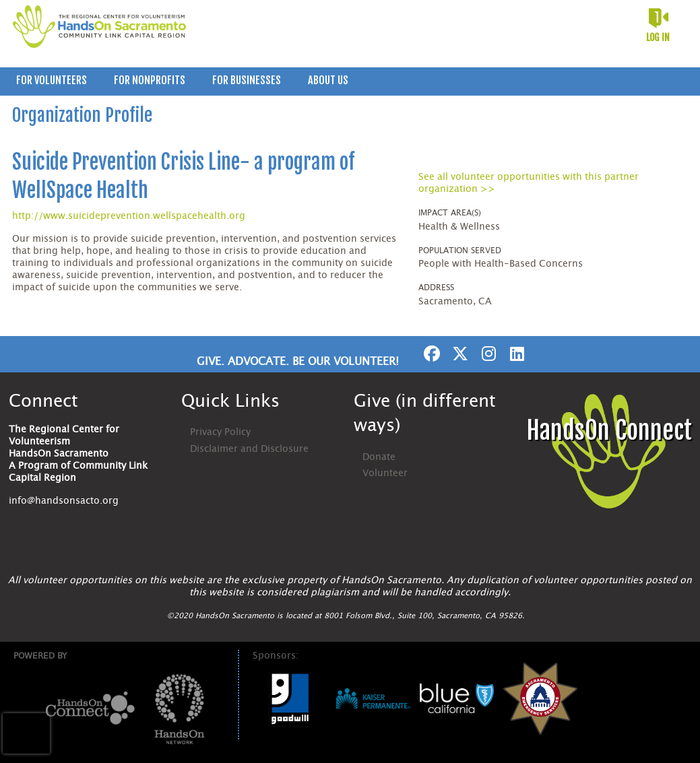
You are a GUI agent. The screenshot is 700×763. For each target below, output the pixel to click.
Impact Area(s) (450, 213)
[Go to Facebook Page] (430, 354)
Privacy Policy (220, 432)
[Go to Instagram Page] (486, 354)
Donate (379, 457)
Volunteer (385, 473)
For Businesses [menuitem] (247, 80)
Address (436, 288)
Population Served (460, 251)
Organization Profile (82, 115)
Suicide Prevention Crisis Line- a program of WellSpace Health (183, 176)
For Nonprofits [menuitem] (150, 80)
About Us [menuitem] (328, 80)
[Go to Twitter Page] (458, 354)
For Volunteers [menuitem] (52, 80)
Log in (658, 37)
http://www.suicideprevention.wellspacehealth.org (129, 216)
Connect (43, 401)
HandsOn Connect (609, 431)
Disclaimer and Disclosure (249, 449)
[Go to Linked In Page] (515, 354)
